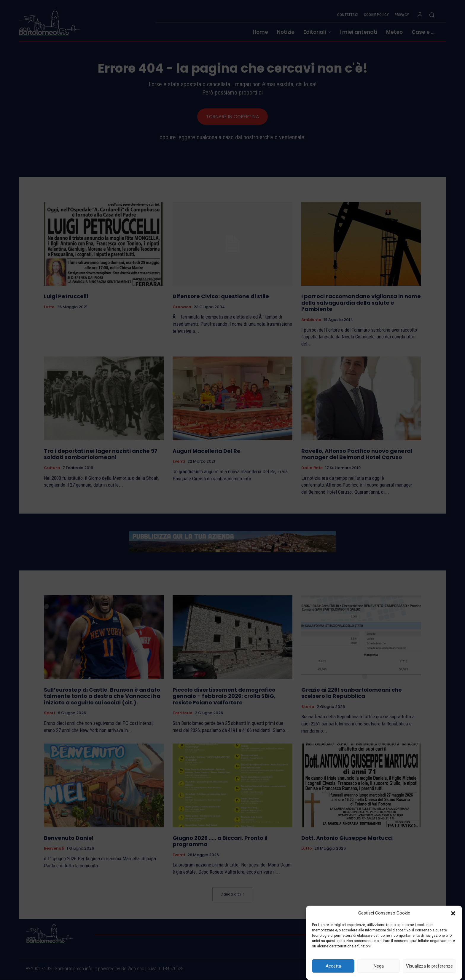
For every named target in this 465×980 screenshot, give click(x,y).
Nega (379, 966)
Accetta (333, 966)
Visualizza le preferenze (429, 966)
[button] (453, 913)
